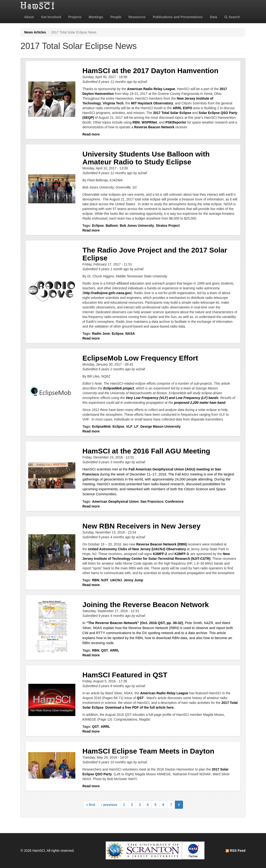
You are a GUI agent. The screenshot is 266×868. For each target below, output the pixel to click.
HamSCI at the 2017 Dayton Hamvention (151, 71)
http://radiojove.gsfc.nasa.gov (107, 293)
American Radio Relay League (151, 89)
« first (91, 805)
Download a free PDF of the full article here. (140, 707)
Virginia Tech (113, 103)
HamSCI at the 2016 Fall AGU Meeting (146, 451)
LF (136, 426)
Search (232, 17)
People (116, 17)
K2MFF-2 (160, 554)
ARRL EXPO (182, 108)
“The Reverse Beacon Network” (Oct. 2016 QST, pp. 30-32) (135, 623)
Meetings (96, 17)
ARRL (114, 650)
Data (213, 17)
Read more (91, 134)
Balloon (112, 226)
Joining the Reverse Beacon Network (146, 605)
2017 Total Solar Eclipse (172, 113)
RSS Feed (236, 851)
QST (105, 650)
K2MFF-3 (181, 554)
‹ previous (109, 805)
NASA (130, 334)
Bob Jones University (137, 226)
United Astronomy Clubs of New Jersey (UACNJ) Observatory (137, 549)
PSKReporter (176, 122)
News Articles (35, 32)
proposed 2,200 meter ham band (200, 403)
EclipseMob (101, 426)
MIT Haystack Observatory (152, 103)
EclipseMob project (119, 388)
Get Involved (51, 17)
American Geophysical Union (115, 501)
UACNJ (116, 580)
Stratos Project (168, 226)
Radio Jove (101, 334)
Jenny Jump (133, 580)
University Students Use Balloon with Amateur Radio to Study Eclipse (146, 158)
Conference (174, 501)
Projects (75, 17)
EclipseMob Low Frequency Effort (140, 358)
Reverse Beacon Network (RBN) (161, 544)
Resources (137, 17)
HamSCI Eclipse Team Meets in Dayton (148, 751)
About (29, 17)
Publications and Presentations (178, 17)
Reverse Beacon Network (154, 127)
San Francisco (152, 501)
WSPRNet (149, 122)
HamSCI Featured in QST (125, 675)
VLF (129, 426)
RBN (136, 122)
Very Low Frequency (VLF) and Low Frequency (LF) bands (172, 398)
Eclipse (98, 226)
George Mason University (160, 426)
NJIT (105, 580)
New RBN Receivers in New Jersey (142, 526)
